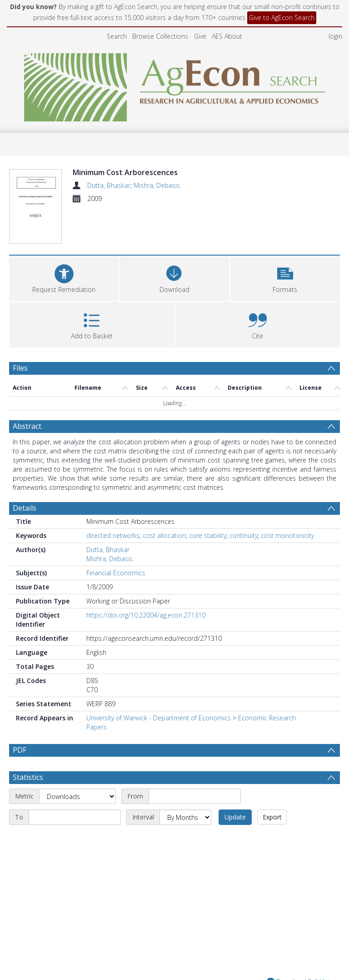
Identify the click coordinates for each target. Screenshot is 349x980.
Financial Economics (116, 573)
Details (25, 508)
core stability (208, 535)
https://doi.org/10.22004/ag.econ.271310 (146, 615)
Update (235, 817)
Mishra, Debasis (157, 185)
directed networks (113, 535)
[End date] (75, 817)
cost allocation (164, 535)
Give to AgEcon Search (282, 18)
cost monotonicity (287, 535)
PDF (20, 750)
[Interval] (185, 817)
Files (20, 368)
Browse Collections (160, 36)
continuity (244, 535)
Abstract (27, 426)
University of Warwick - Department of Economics (159, 718)
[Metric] (77, 796)
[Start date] (195, 796)
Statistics (28, 777)
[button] (285, 277)
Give (200, 36)
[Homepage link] (175, 85)
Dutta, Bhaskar (109, 185)
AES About (227, 36)
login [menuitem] (335, 36)
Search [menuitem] (117, 36)
